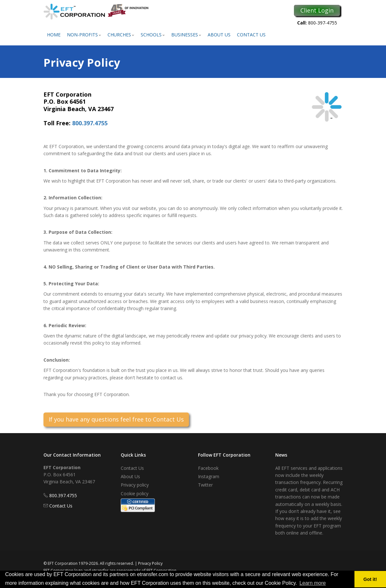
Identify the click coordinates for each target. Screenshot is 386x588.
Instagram (209, 476)
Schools (153, 35)
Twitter (205, 485)
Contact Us (251, 35)
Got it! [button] (370, 579)
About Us (219, 35)
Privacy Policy (150, 563)
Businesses (186, 35)
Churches (121, 35)
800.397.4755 (90, 123)
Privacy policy (135, 485)
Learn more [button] (313, 583)
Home (54, 35)
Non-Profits (84, 35)
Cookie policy (135, 493)
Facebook (208, 468)
